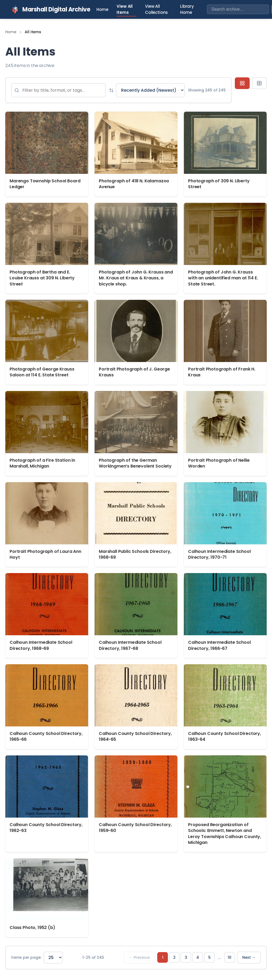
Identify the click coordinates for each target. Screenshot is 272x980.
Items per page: (26, 957)
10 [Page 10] (229, 957)
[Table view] (259, 83)
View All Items (125, 9)
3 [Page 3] (186, 957)
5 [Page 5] (209, 957)
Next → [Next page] (249, 957)
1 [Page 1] (163, 957)
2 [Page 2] (174, 957)
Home (102, 9)
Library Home (187, 9)
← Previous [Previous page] (139, 957)
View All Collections (156, 9)
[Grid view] (242, 83)
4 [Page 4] (198, 957)
